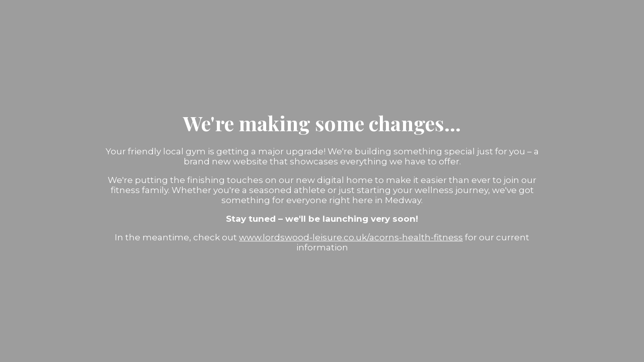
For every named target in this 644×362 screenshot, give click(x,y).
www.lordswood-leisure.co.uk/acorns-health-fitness (351, 237)
